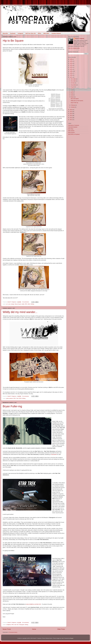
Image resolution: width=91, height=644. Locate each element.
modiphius (9, 625)
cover (9, 304)
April (72, 95)
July (72, 89)
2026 (71, 59)
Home (34, 629)
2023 (71, 65)
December (74, 79)
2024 (71, 63)
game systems (10, 398)
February (73, 105)
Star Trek (16, 625)
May (72, 93)
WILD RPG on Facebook (74, 134)
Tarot (17, 398)
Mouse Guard (18, 304)
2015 (71, 112)
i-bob (62, 638)
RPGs (40, 33)
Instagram (20, 33)
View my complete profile (74, 48)
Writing (32, 304)
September (74, 85)
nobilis (23, 304)
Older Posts (61, 629)
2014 (71, 114)
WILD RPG (46, 33)
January (73, 107)
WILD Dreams (71, 133)
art (7, 304)
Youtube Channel (56, 33)
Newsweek (54, 454)
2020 (71, 71)
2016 (71, 110)
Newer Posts (7, 629)
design (13, 304)
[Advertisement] (78, 147)
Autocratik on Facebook (74, 125)
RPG (26, 304)
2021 (71, 69)
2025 (71, 61)
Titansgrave (22, 625)
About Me (5, 33)
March (73, 97)
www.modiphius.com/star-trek (34, 604)
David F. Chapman (80, 39)
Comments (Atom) (13, 632)
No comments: (26, 302)
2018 (71, 75)
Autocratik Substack (73, 127)
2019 (71, 73)
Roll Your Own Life (31, 33)
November (74, 81)
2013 (71, 116)
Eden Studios (71, 131)
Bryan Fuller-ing (12, 406)
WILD (29, 304)
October (73, 83)
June (72, 91)
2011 (71, 120)
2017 (71, 77)
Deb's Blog (71, 129)
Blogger (72, 638)
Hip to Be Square (13, 41)
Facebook (13, 33)
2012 (71, 118)
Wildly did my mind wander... (20, 312)
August (73, 87)
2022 (71, 67)
